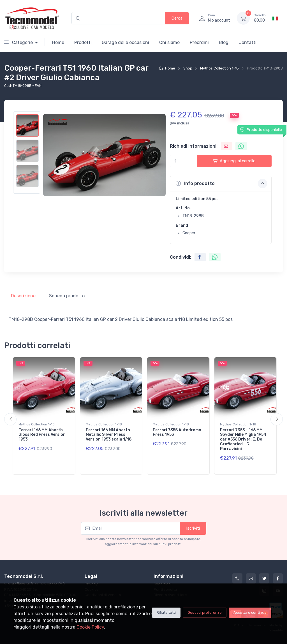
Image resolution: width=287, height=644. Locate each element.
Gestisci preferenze (205, 612)
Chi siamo (169, 42)
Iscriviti (193, 528)
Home (58, 42)
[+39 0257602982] (237, 578)
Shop (188, 68)
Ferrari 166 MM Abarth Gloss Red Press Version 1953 (42, 435)
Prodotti (83, 42)
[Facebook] (278, 578)
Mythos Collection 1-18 (219, 68)
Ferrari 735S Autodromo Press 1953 (177, 432)
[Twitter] (264, 578)
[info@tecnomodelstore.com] (251, 578)
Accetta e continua (250, 612)
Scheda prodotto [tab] (67, 296)
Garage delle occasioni (125, 42)
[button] (221, 184)
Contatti (247, 42)
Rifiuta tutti (166, 612)
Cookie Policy (90, 627)
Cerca (177, 18)
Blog (224, 42)
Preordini (199, 42)
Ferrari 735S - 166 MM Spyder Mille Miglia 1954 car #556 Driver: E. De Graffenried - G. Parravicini (243, 439)
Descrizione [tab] (23, 296)
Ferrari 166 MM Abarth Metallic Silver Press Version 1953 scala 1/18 (109, 435)
